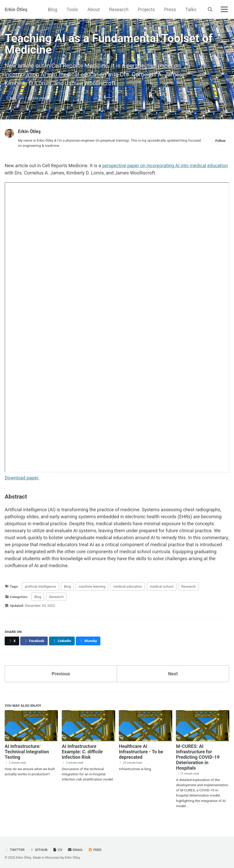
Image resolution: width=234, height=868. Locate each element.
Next (173, 672)
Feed (95, 848)
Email (75, 848)
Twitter (15, 848)
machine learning (92, 586)
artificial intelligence (40, 586)
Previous (61, 672)
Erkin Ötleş (16, 9)
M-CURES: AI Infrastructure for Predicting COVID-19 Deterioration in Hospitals (198, 756)
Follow (221, 140)
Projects (146, 9)
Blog (52, 9)
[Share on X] (12, 640)
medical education (128, 586)
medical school (162, 586)
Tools (72, 9)
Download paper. (22, 477)
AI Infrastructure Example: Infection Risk (82, 750)
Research (119, 9)
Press (170, 9)
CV (58, 848)
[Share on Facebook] (34, 640)
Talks (191, 9)
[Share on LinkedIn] (62, 640)
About (93, 9)
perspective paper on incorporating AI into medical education (165, 165)
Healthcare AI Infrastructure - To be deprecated (141, 750)
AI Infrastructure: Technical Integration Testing (27, 750)
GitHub (39, 848)
